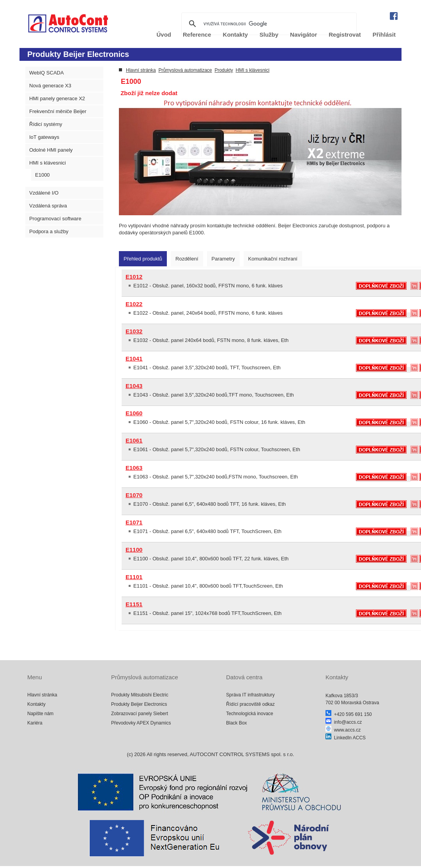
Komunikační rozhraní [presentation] (273, 259)
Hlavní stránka (141, 70)
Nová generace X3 (50, 86)
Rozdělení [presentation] (187, 259)
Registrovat (345, 35)
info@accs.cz (344, 722)
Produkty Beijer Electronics (139, 704)
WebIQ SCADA (47, 73)
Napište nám (40, 714)
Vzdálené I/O (44, 193)
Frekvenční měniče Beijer (58, 111)
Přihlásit (384, 35)
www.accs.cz (343, 730)
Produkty (224, 70)
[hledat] (268, 24)
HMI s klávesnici (48, 163)
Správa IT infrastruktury (250, 695)
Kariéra (35, 723)
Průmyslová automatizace (185, 70)
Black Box (236, 723)
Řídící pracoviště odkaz (250, 704)
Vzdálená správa (48, 206)
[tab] (143, 259)
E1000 (42, 175)
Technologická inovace (250, 714)
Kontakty (36, 704)
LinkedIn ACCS (346, 738)
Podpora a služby (49, 231)
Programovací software (55, 219)
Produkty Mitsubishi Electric (140, 695)
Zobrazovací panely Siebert (140, 714)
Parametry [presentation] (223, 259)
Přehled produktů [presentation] (143, 259)
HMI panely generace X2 (57, 98)
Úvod (164, 35)
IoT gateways (44, 137)
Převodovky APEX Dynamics (141, 723)
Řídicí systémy (46, 124)
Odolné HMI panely (51, 150)
